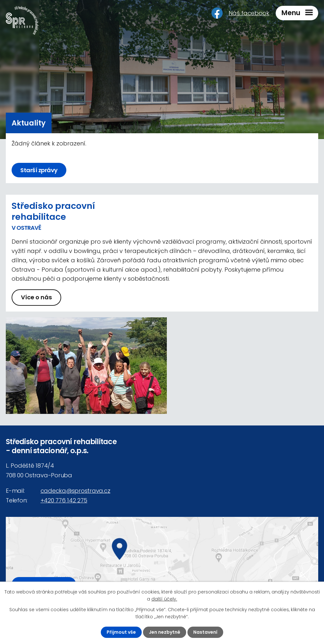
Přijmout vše (121, 632)
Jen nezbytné (165, 632)
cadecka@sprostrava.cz (76, 491)
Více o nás (36, 297)
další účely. (164, 599)
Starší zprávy (39, 170)
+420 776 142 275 (64, 500)
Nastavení (205, 632)
